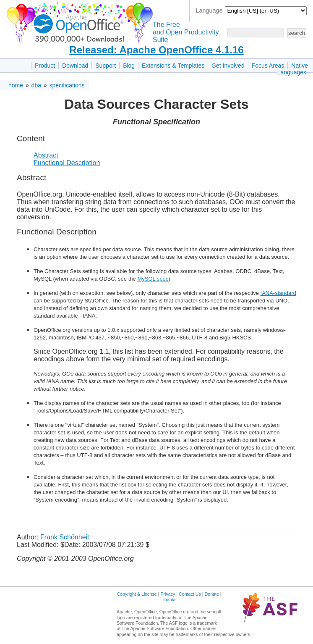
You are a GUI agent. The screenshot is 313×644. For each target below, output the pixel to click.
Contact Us (190, 594)
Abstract (46, 155)
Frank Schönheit (65, 537)
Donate (212, 594)
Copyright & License (137, 594)
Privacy (168, 594)
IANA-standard (278, 293)
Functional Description (67, 163)
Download (75, 66)
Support (106, 66)
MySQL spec (153, 279)
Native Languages (293, 69)
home (16, 85)
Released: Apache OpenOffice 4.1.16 (156, 50)
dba (36, 85)
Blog (129, 66)
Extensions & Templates (173, 66)
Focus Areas (268, 66)
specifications (67, 85)
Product (45, 66)
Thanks (169, 599)
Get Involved (228, 66)
